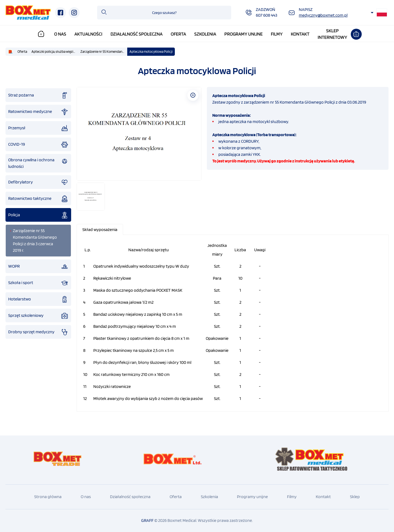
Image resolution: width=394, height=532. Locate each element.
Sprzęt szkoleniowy (38, 316)
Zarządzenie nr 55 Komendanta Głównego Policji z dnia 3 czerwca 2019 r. (104, 52)
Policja (38, 215)
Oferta (178, 34)
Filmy (277, 34)
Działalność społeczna (137, 34)
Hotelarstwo (38, 299)
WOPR (38, 267)
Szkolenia (205, 34)
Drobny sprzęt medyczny (38, 332)
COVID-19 (38, 145)
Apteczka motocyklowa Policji (151, 52)
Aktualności (88, 34)
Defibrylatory (38, 182)
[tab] (100, 230)
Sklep (355, 497)
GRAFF (147, 520)
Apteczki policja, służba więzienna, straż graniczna (55, 52)
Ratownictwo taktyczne (38, 199)
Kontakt (300, 34)
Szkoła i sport (38, 283)
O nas (60, 34)
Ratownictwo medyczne (38, 112)
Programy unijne (244, 34)
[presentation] (100, 230)
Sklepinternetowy (332, 34)
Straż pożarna (38, 95)
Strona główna (48, 497)
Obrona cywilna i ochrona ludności (38, 163)
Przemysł (38, 128)
